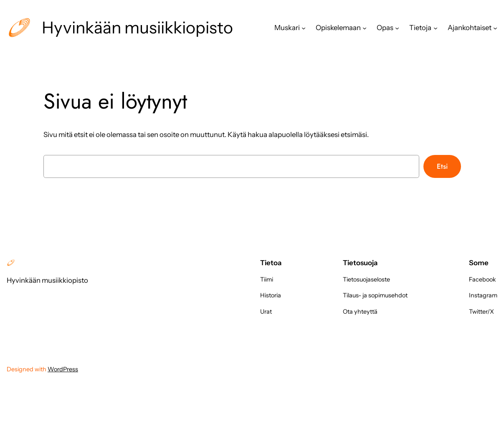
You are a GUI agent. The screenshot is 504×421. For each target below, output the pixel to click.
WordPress (63, 369)
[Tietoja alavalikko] (436, 28)
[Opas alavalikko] (397, 28)
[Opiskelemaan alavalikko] (365, 28)
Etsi (442, 166)
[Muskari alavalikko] (304, 28)
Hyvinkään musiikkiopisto (137, 28)
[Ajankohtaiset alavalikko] (495, 28)
